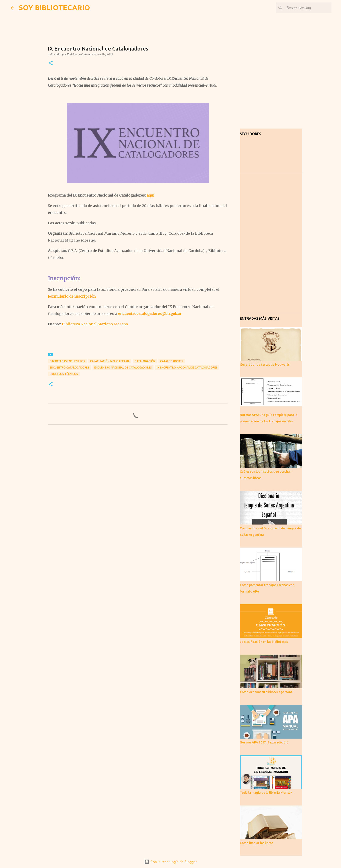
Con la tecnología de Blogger (170, 862)
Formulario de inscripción (72, 296)
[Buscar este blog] (308, 8)
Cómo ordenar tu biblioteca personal (267, 692)
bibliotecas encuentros (67, 361)
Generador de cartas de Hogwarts (265, 365)
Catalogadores (172, 361)
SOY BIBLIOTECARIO (54, 8)
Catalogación (145, 361)
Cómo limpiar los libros (256, 843)
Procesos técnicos (64, 374)
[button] (51, 63)
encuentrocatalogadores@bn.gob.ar (150, 314)
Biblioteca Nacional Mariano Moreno (95, 324)
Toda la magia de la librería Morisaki (267, 793)
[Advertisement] (138, 469)
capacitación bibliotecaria (110, 361)
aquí (151, 195)
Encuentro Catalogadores (69, 368)
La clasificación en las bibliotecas (264, 642)
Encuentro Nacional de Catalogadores (123, 368)
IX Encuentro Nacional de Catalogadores (187, 368)
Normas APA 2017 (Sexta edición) (264, 742)
